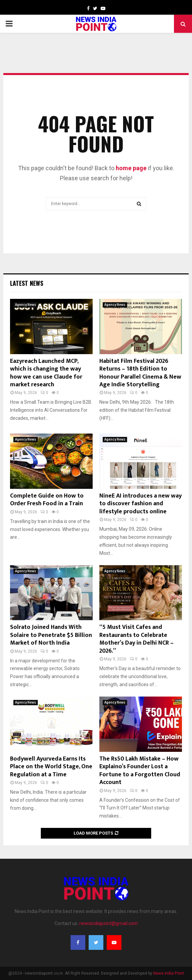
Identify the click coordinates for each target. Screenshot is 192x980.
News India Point (169, 973)
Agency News (26, 305)
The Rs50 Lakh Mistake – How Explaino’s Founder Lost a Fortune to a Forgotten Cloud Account (140, 771)
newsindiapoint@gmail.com (109, 923)
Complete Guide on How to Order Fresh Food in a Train (47, 500)
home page (131, 168)
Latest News (27, 283)
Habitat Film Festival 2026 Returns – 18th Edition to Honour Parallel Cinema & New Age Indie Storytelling (140, 373)
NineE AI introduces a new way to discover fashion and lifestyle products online (140, 504)
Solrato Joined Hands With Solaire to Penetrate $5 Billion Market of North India (51, 635)
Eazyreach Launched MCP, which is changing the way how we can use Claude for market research (46, 373)
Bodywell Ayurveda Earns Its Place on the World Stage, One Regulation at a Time (51, 767)
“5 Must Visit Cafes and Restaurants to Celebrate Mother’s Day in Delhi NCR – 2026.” (136, 639)
